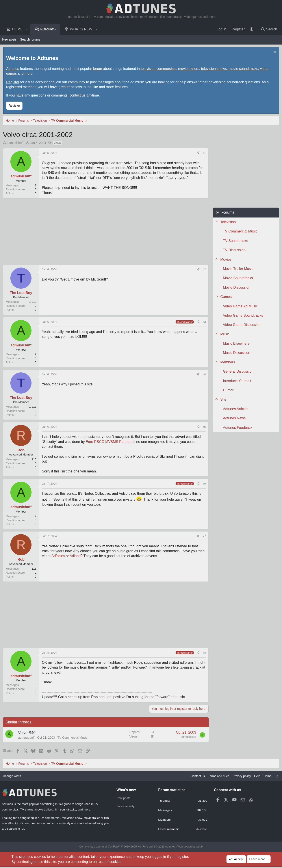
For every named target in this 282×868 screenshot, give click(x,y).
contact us (78, 96)
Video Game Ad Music (240, 307)
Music (224, 335)
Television (228, 222)
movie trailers (189, 69)
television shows (214, 69)
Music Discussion (236, 353)
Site (223, 400)
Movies (225, 260)
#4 (204, 375)
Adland (76, 557)
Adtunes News (234, 419)
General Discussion (238, 372)
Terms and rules (216, 777)
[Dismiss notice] (274, 53)
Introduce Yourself (237, 381)
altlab (198, 848)
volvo (58, 143)
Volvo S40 (27, 733)
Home (17, 29)
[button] (27, 29)
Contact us (194, 777)
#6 (204, 484)
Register (13, 83)
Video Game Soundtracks (243, 316)
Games (226, 297)
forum (98, 69)
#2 (204, 270)
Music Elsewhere (236, 344)
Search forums (30, 39)
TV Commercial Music (73, 738)
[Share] (198, 154)
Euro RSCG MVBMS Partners (110, 442)
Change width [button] (14, 777)
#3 (204, 322)
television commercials (159, 69)
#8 (204, 653)
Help (255, 777)
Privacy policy (239, 777)
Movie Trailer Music (238, 269)
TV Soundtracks (235, 241)
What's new (81, 29)
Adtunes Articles (235, 409)
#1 (204, 153)
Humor (228, 391)
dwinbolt (201, 830)
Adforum (59, 557)
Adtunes (13, 69)
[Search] (269, 29)
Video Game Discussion (241, 325)
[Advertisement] (106, 232)
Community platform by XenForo (117, 848)
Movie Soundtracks (237, 278)
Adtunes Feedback (237, 428)
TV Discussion (234, 250)
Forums (48, 29)
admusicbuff (16, 143)
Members (227, 363)
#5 (204, 427)
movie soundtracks (244, 69)
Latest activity (126, 807)
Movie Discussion (236, 288)
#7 (204, 537)
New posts (9, 39)
